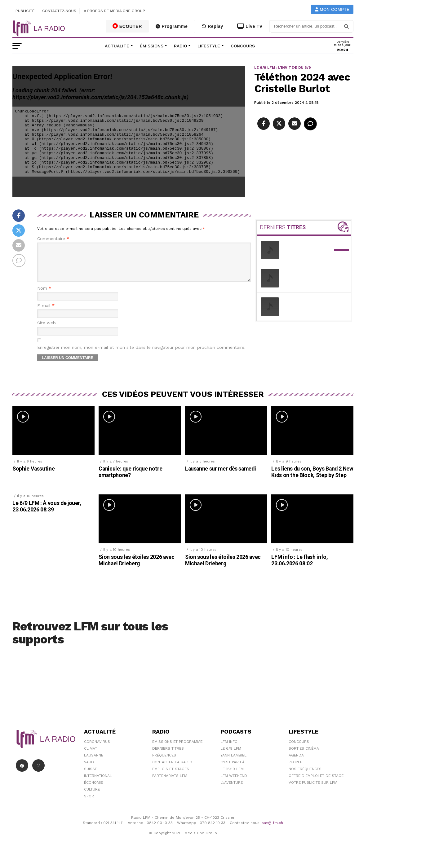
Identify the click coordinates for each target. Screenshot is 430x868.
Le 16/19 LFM (232, 776)
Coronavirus (97, 749)
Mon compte (332, 9)
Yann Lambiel (233, 763)
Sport (90, 804)
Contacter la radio (172, 769)
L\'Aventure (232, 790)
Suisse (91, 776)
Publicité (25, 11)
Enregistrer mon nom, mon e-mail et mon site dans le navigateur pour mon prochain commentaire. (141, 355)
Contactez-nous (59, 11)
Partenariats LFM (170, 783)
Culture (92, 797)
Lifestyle (209, 46)
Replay (213, 26)
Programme (172, 26)
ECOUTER (127, 26)
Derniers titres (168, 756)
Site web (47, 330)
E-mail (46, 313)
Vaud (89, 769)
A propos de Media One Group (115, 11)
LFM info (229, 749)
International (98, 783)
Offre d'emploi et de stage (316, 783)
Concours (243, 46)
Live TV (250, 26)
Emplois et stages (171, 776)
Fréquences (164, 763)
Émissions (152, 46)
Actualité (117, 46)
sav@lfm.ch (272, 830)
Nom (44, 296)
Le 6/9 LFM (231, 756)
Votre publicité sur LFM (313, 790)
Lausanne (94, 763)
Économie (93, 790)
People (295, 769)
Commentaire (53, 239)
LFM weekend (234, 783)
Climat (91, 756)
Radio (180, 46)
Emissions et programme (177, 749)
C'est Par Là (233, 769)
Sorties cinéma (304, 756)
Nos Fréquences (305, 776)
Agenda (296, 763)
